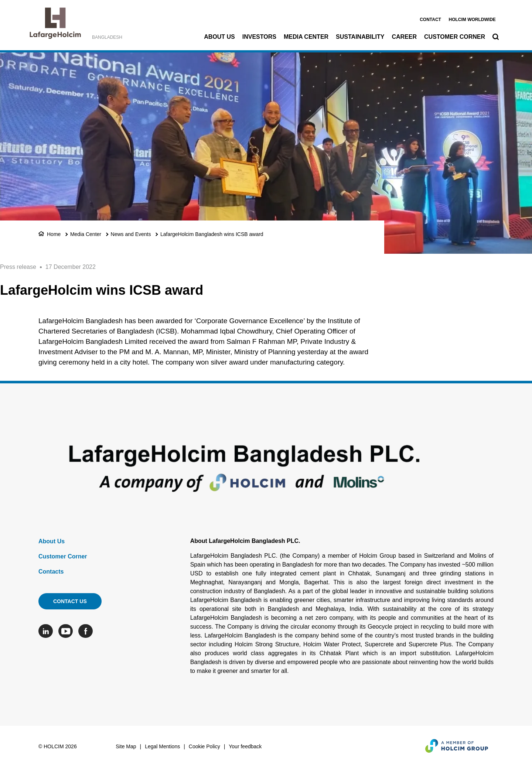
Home (54, 234)
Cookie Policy (204, 746)
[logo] (55, 25)
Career (404, 37)
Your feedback (245, 746)
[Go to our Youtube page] (67, 631)
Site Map (126, 746)
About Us (219, 37)
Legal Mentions (162, 746)
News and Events (131, 234)
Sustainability (360, 37)
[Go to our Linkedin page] (47, 631)
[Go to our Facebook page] (87, 631)
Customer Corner (455, 37)
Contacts (51, 572)
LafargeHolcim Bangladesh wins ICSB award (212, 234)
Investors (259, 37)
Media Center (306, 37)
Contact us (70, 601)
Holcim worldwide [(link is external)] (472, 20)
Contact (430, 20)
